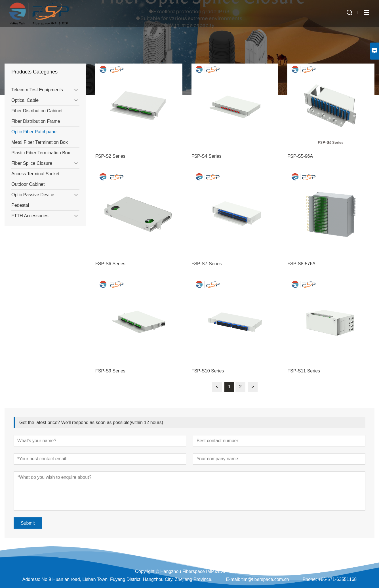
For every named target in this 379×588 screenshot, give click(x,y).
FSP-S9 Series (110, 371)
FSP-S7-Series (207, 264)
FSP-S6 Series (110, 264)
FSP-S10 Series (208, 371)
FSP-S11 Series (304, 371)
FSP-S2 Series (110, 156)
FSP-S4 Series (207, 156)
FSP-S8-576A (301, 264)
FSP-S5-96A (300, 156)
